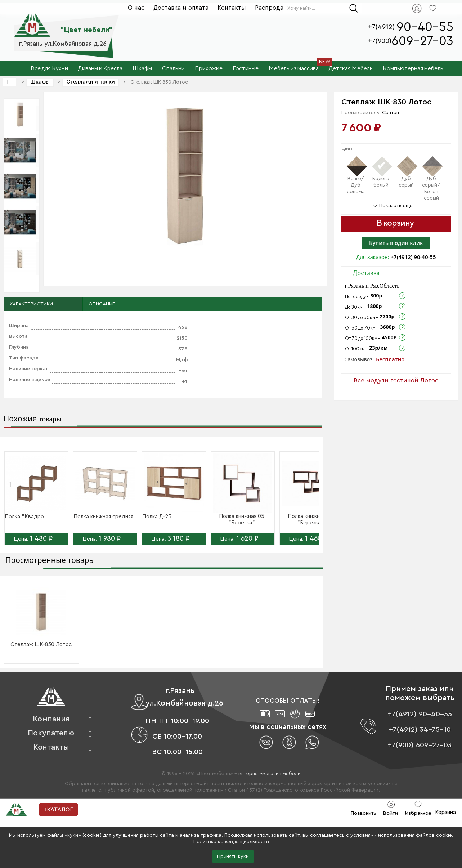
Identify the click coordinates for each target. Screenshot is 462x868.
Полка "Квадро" (26, 517)
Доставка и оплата (181, 8)
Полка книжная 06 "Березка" (310, 520)
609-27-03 (422, 41)
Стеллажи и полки (91, 82)
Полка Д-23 (157, 517)
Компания (51, 719)
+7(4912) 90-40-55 (413, 257)
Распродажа (273, 8)
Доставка (366, 273)
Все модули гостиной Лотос (396, 381)
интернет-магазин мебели (270, 774)
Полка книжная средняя (103, 517)
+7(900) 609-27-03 (420, 745)
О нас (136, 8)
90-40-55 (425, 27)
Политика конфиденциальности (231, 842)
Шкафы (40, 82)
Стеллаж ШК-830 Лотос (41, 645)
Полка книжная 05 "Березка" (242, 520)
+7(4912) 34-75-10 (420, 730)
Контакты (232, 8)
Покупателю (51, 733)
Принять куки (233, 856)
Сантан (391, 113)
